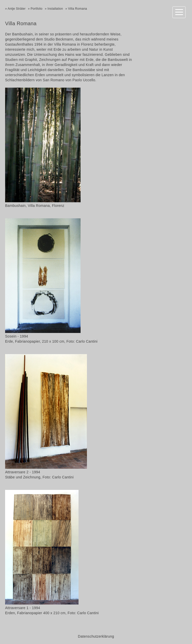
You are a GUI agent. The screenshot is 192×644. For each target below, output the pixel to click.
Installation (55, 9)
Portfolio (37, 9)
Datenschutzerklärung (96, 636)
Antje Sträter (17, 9)
